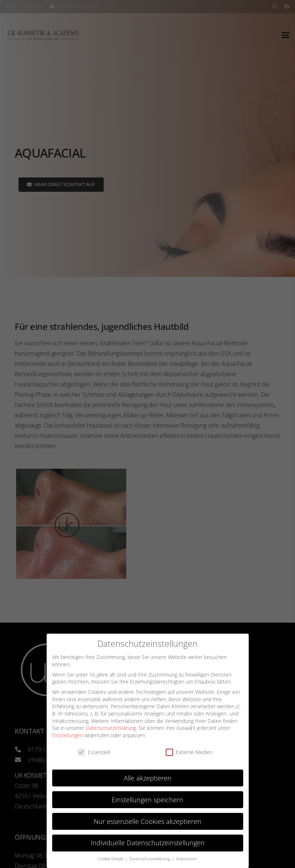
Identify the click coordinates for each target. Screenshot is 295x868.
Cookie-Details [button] (111, 859)
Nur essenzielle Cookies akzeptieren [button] (147, 821)
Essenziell (94, 752)
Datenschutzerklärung (111, 728)
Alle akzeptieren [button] (148, 778)
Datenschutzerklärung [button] (150, 859)
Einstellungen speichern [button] (147, 800)
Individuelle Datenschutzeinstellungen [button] (148, 843)
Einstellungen (68, 735)
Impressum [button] (186, 859)
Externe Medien (189, 752)
